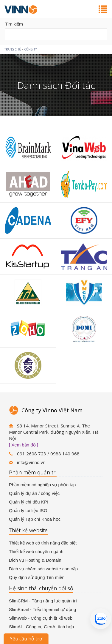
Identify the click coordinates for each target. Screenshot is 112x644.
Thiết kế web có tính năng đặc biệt (43, 543)
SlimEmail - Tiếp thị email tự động (42, 609)
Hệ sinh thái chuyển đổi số (41, 588)
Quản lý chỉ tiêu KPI (29, 502)
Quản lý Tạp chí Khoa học (35, 519)
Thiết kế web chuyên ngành (36, 551)
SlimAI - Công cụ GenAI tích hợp (41, 627)
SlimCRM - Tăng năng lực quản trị (43, 601)
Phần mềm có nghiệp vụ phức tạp (42, 485)
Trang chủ (13, 49)
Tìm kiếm (14, 24)
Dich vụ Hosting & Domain (35, 560)
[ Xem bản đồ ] (24, 445)
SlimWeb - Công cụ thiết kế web (41, 618)
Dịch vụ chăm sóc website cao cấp (43, 569)
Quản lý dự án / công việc (34, 493)
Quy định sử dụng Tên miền (37, 577)
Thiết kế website (28, 530)
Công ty (31, 49)
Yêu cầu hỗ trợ (26, 639)
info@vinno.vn (31, 462)
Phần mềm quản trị (33, 472)
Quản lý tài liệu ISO (28, 510)
